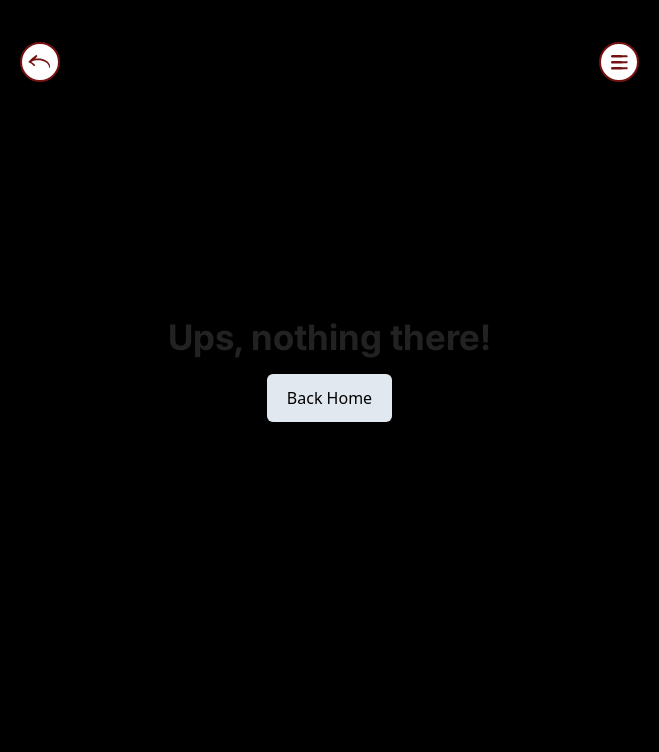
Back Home (329, 398)
